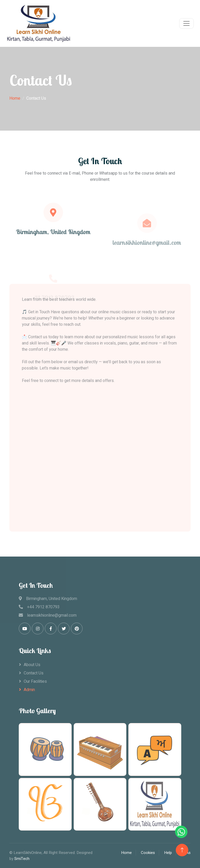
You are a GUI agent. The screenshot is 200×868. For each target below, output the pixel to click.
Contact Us (34, 673)
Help (168, 853)
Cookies (148, 853)
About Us (32, 665)
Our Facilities (35, 681)
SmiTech (22, 859)
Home (15, 98)
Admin (29, 690)
